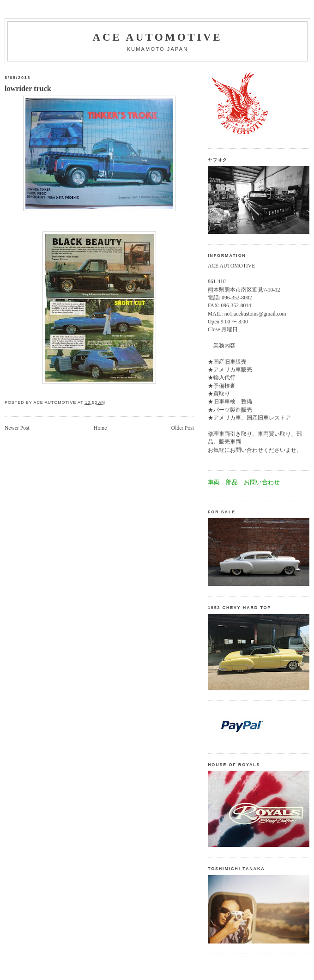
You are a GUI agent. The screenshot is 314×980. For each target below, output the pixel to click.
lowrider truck (28, 89)
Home (100, 428)
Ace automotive (158, 37)
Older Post (183, 428)
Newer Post (17, 428)
